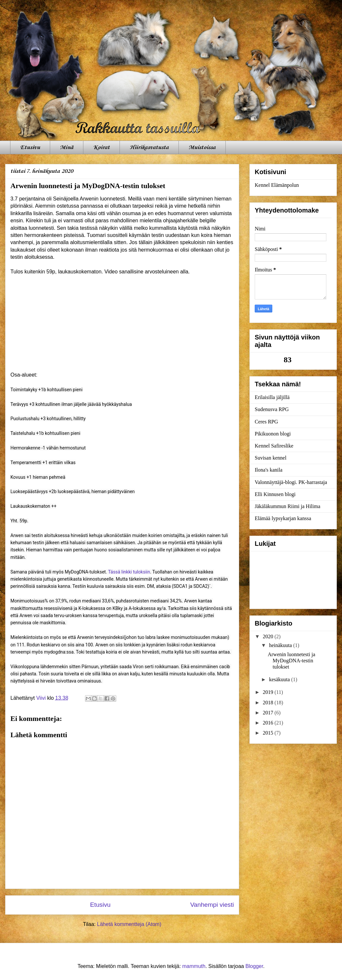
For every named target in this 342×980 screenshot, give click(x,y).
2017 (269, 713)
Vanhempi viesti (212, 905)
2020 (269, 636)
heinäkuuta (281, 645)
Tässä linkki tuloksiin (129, 572)
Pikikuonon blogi (273, 434)
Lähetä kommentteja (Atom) (129, 924)
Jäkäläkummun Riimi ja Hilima (287, 506)
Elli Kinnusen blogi (275, 494)
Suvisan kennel (271, 458)
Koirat (101, 147)
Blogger (254, 966)
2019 (269, 692)
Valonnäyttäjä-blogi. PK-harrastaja (291, 482)
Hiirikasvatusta (149, 147)
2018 (269, 703)
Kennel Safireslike (274, 446)
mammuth (194, 966)
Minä (67, 147)
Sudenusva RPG (272, 409)
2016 (269, 723)
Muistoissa (202, 147)
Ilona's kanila (269, 470)
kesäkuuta (280, 679)
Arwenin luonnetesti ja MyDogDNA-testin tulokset (292, 661)
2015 (269, 733)
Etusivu (30, 147)
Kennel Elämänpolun (277, 185)
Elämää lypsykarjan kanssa (283, 518)
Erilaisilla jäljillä (272, 397)
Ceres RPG (266, 422)
